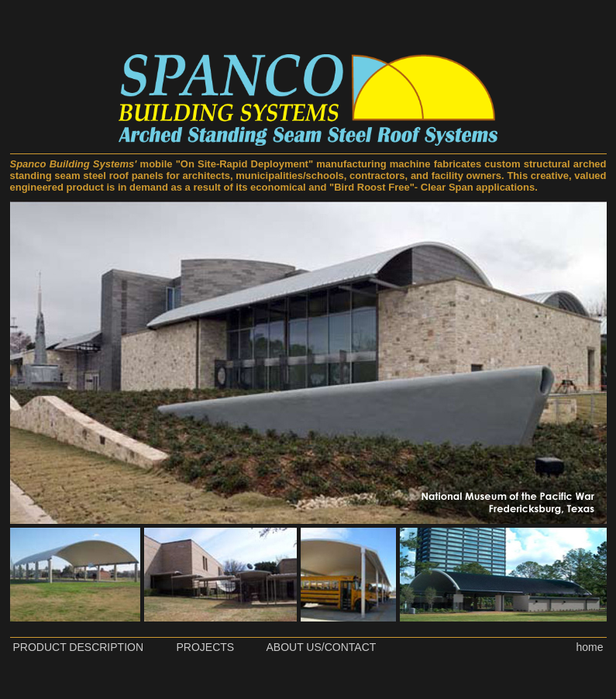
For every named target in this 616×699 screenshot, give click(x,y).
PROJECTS (206, 647)
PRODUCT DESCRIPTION (79, 647)
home (589, 647)
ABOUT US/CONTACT (322, 647)
